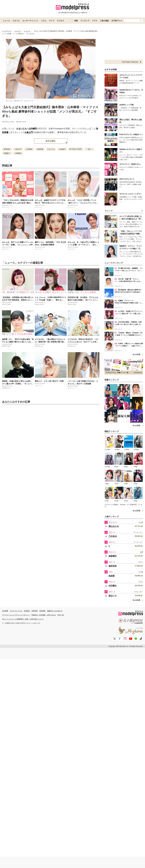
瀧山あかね (114, 526)
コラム (44, 21)
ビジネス (60, 21)
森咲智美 (113, 566)
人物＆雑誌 (104, 21)
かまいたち (22, 129)
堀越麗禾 (113, 556)
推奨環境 (35, 611)
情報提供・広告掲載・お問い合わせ (44, 615)
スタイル (16, 21)
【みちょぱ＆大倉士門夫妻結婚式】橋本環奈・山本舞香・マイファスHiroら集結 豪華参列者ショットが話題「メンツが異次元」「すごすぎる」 (50, 111)
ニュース (6, 21)
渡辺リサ (113, 596)
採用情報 (42, 611)
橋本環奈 (7, 149)
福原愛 (112, 576)
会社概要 (5, 611)
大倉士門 (29, 132)
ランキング (85, 21)
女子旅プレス (117, 21)
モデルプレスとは (16, 611)
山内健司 (33, 129)
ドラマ (95, 21)
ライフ (52, 21)
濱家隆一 (7, 153)
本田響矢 (113, 586)
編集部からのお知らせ (55, 611)
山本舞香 (29, 149)
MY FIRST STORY (76, 149)
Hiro (89, 149)
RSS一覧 (61, 615)
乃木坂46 (113, 536)
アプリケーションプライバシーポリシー (16, 615)
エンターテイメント (30, 21)
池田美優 (40, 149)
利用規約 (27, 611)
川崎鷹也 (18, 153)
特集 (76, 21)
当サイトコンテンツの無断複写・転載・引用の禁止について (23, 619)
